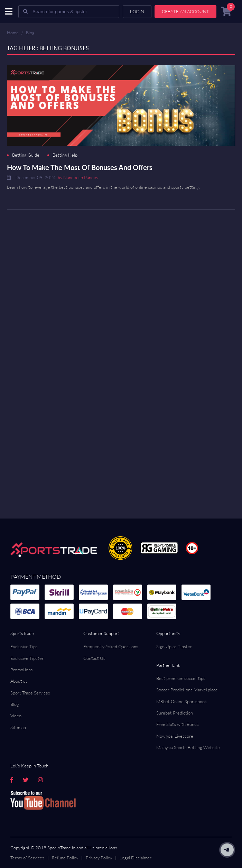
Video (16, 716)
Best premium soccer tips (181, 678)
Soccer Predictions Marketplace (187, 690)
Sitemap (18, 727)
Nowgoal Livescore (175, 736)
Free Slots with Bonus (178, 724)
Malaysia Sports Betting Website (188, 747)
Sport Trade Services (30, 693)
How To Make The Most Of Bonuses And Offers (80, 167)
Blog (30, 32)
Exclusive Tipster (27, 658)
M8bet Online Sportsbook (181, 701)
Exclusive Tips (24, 646)
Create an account (185, 11)
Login (137, 11)
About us (19, 681)
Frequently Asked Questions (111, 646)
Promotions (22, 670)
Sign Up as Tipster (174, 646)
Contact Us (94, 658)
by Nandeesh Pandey (78, 177)
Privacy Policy (99, 858)
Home (13, 32)
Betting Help (65, 155)
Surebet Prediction (175, 713)
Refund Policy (65, 858)
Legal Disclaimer (136, 858)
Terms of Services (27, 858)
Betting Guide (26, 155)
